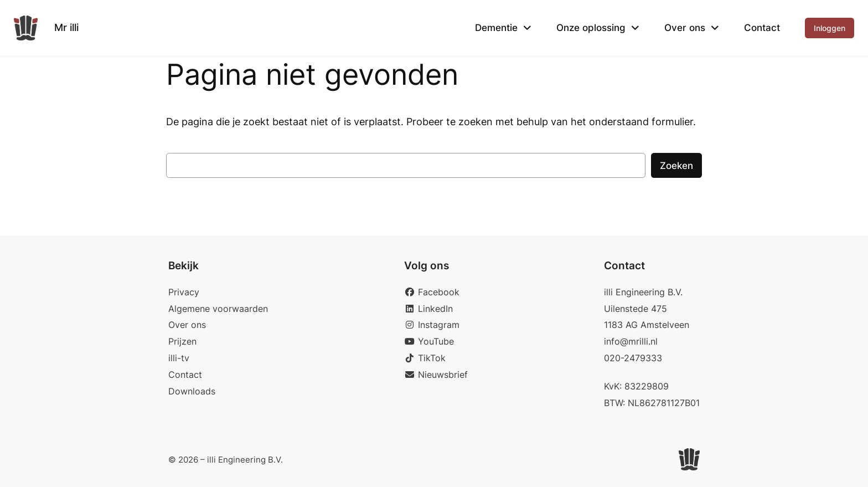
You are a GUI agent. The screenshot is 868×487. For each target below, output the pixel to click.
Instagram (432, 325)
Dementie (496, 28)
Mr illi (66, 27)
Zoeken (676, 166)
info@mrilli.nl (631, 341)
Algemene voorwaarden (218, 309)
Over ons (685, 28)
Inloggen (830, 28)
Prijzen (182, 341)
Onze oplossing (591, 28)
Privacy (184, 292)
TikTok (425, 358)
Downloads (192, 391)
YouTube (429, 341)
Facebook (432, 292)
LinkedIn (428, 309)
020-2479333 (633, 358)
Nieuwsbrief (436, 375)
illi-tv (179, 358)
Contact (762, 28)
